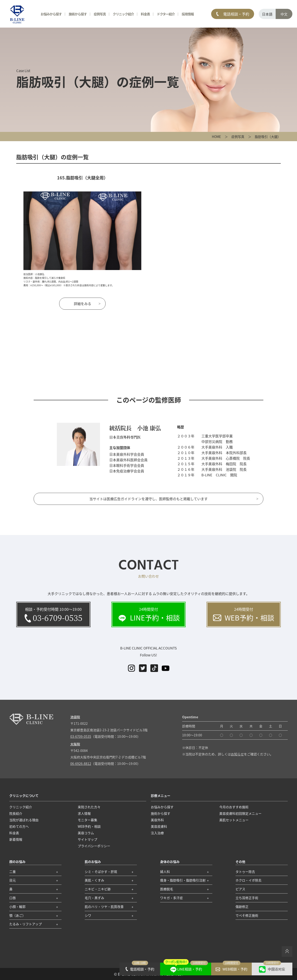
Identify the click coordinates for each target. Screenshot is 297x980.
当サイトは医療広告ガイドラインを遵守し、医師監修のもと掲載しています (148, 499)
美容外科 (157, 820)
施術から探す (78, 14)
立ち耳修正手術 (247, 898)
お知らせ (237, 754)
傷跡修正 (242, 907)
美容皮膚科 (159, 826)
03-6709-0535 (81, 736)
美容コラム (86, 833)
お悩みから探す (51, 14)
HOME (216, 137)
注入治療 (157, 833)
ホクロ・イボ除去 (249, 880)
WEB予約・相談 (89, 826)
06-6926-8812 (81, 764)
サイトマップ (87, 839)
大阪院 (75, 744)
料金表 (145, 14)
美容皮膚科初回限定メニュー (240, 813)
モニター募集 (87, 820)
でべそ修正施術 (247, 915)
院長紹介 (16, 813)
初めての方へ (19, 826)
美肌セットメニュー (234, 820)
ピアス (240, 889)
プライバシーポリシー (94, 846)
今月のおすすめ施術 (234, 807)
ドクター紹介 (166, 14)
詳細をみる (82, 304)
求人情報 (84, 813)
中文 (284, 14)
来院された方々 (89, 807)
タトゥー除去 (245, 872)
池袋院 (75, 717)
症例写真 (238, 137)
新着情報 (16, 839)
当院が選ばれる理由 (24, 820)
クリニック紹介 (123, 14)
